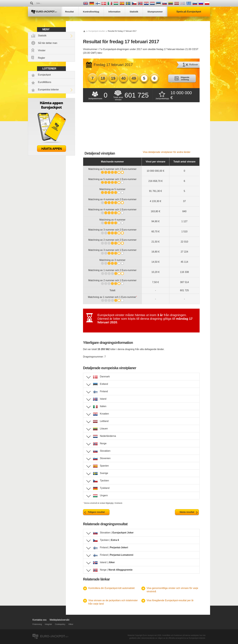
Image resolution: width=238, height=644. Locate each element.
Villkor (71, 624)
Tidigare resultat (96, 512)
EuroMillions (45, 82)
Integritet (48, 624)
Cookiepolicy (60, 624)
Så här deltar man (48, 43)
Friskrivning (37, 624)
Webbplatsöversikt (59, 620)
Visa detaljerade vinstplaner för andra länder (167, 152)
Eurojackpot (44, 75)
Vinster (42, 50)
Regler (42, 58)
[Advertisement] (141, 128)
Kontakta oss (40, 620)
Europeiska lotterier (48, 90)
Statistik (42, 36)
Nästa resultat (187, 512)
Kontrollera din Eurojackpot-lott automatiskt (111, 588)
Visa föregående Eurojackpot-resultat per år (170, 600)
